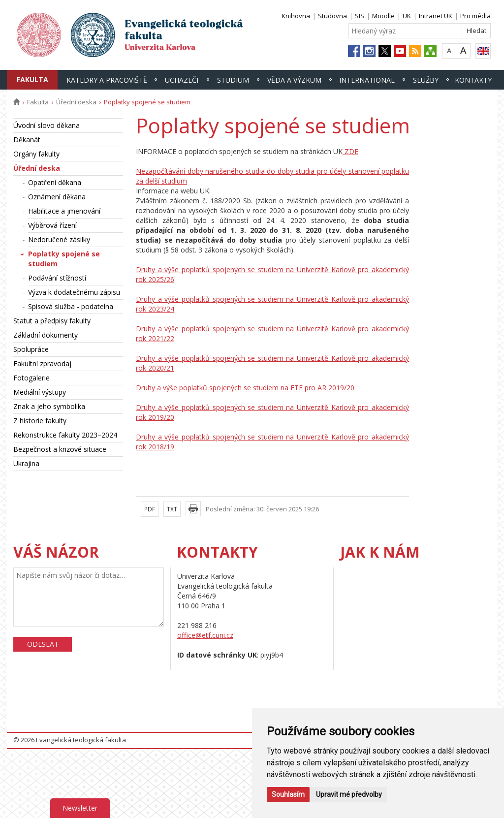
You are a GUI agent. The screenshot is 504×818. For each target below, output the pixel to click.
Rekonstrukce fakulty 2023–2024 (65, 435)
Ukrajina (26, 463)
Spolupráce (31, 349)
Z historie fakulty (40, 421)
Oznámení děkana (57, 197)
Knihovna (296, 16)
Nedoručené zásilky (59, 239)
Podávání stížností (57, 278)
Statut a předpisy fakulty (52, 321)
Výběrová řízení (52, 225)
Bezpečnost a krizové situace (60, 449)
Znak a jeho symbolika (49, 406)
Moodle (383, 16)
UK (407, 16)
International (367, 80)
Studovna (332, 16)
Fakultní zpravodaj (42, 363)
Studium (233, 80)
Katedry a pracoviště (107, 80)
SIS (360, 16)
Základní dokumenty (46, 335)
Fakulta (32, 79)
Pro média (475, 16)
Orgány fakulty (36, 154)
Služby (426, 80)
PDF (150, 509)
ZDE (350, 151)
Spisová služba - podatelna (71, 306)
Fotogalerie (31, 378)
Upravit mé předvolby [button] (349, 794)
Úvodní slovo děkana (47, 125)
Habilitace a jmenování (64, 211)
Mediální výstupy (40, 392)
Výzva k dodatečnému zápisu (74, 292)
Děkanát (27, 140)
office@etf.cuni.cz (205, 635)
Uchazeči (182, 80)
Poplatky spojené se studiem (64, 259)
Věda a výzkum (294, 80)
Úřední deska (76, 102)
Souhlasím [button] (288, 794)
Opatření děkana (55, 182)
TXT (172, 509)
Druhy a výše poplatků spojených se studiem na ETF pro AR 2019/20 (245, 388)
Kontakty (473, 80)
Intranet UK (436, 16)
